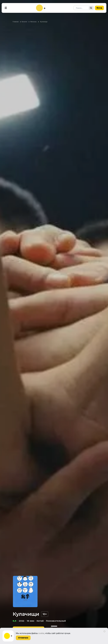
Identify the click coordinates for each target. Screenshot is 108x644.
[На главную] (41, 8)
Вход (99, 8)
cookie (41, 633)
